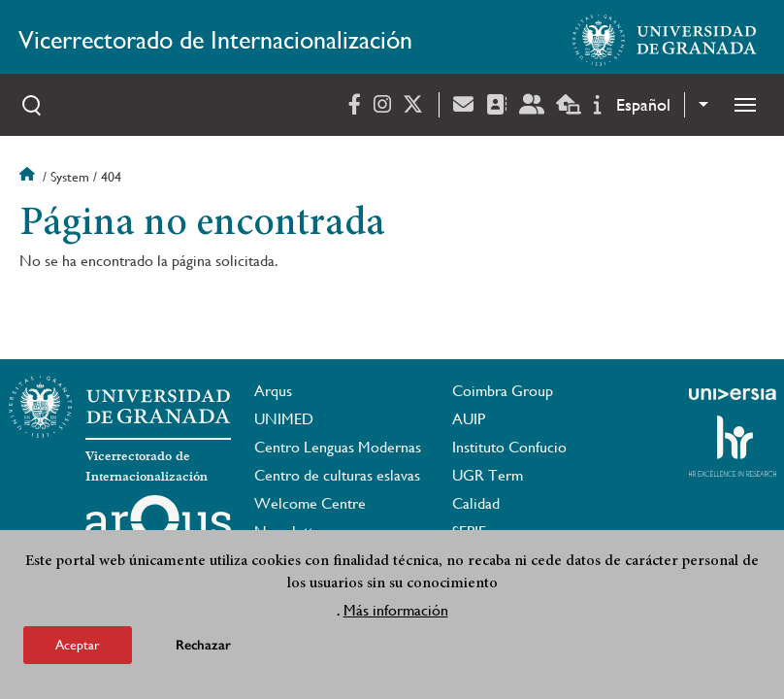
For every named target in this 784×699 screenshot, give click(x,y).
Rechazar (203, 646)
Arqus (273, 391)
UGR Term (488, 475)
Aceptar (78, 646)
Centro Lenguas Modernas (338, 447)
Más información (396, 611)
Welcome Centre (310, 503)
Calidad (476, 503)
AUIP (469, 419)
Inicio (29, 177)
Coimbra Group (503, 391)
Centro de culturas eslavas (337, 475)
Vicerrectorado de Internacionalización (215, 40)
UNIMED (284, 419)
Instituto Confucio (509, 447)
